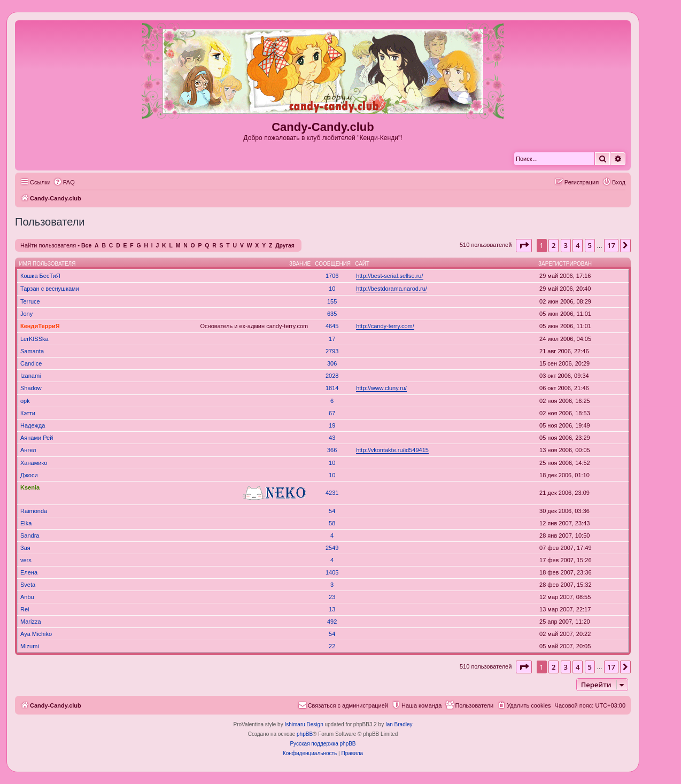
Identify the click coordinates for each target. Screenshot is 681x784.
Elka (26, 523)
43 (332, 438)
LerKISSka (34, 339)
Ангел (28, 450)
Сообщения (333, 264)
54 (332, 511)
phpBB (305, 734)
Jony (26, 314)
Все (86, 246)
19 (332, 425)
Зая (25, 548)
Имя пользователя (48, 264)
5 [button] (590, 245)
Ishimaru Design (304, 724)
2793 (332, 351)
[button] (524, 245)
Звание (300, 264)
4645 (332, 326)
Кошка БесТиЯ (40, 276)
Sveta (28, 585)
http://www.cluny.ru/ (381, 388)
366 (332, 450)
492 (332, 622)
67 (332, 413)
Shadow (31, 388)
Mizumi (30, 646)
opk (25, 401)
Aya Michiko (36, 634)
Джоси (29, 475)
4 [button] (578, 245)
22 (332, 646)
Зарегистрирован (565, 264)
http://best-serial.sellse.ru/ (389, 276)
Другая (285, 246)
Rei (25, 609)
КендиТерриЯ (40, 326)
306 (332, 363)
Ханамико (34, 463)
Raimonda (34, 511)
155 (332, 301)
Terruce (30, 301)
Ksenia (30, 487)
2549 (332, 548)
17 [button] (611, 245)
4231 (332, 493)
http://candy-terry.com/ (385, 326)
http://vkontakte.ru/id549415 (392, 450)
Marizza (31, 622)
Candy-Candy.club (323, 127)
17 (332, 339)
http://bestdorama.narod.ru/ (392, 289)
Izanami (31, 376)
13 (332, 609)
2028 (332, 376)
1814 (332, 388)
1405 (332, 572)
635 (332, 314)
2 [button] (554, 245)
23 (332, 597)
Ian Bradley (399, 724)
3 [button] (566, 245)
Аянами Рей (37, 438)
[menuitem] (64, 182)
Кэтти (28, 413)
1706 (332, 276)
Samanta (32, 351)
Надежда (33, 425)
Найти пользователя (48, 245)
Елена (29, 572)
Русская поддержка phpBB (323, 744)
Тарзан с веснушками (50, 289)
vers (26, 560)
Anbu (27, 597)
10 (332, 289)
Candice (31, 363)
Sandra (30, 535)
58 (332, 523)
